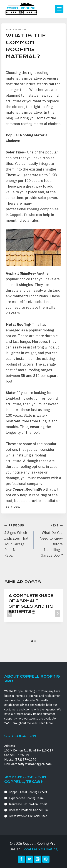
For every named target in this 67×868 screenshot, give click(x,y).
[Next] (58, 613)
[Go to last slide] (9, 613)
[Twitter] (29, 859)
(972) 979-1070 (25, 759)
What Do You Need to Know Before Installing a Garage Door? (50, 540)
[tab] (32, 641)
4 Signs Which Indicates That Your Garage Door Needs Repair (17, 540)
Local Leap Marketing (40, 849)
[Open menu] (59, 9)
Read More (46, 723)
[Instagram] (38, 859)
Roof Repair (16, 29)
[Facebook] (21, 859)
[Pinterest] (46, 859)
